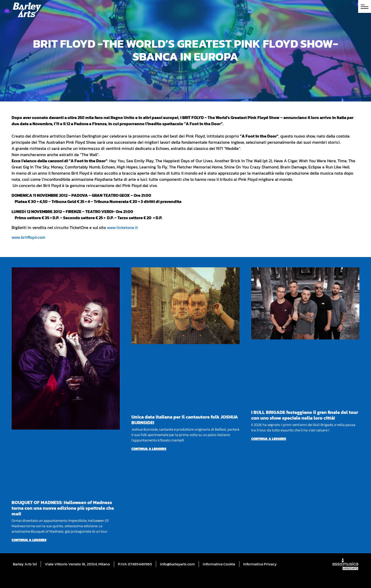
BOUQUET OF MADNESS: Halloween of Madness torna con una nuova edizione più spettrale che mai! (63, 508)
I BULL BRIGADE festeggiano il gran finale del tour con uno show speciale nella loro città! (305, 415)
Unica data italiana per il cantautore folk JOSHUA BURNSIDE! (185, 420)
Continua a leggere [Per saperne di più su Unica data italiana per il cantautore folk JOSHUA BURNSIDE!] (149, 449)
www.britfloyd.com (28, 237)
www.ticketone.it (122, 227)
